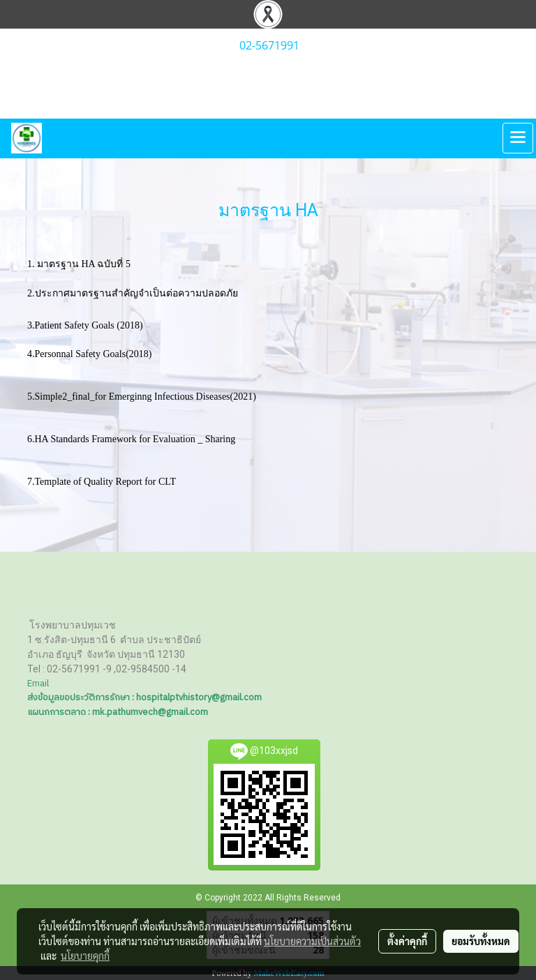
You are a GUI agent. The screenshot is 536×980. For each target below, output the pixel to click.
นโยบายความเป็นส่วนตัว (312, 941)
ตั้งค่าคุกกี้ (407, 941)
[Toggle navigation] (518, 138)
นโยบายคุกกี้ (85, 956)
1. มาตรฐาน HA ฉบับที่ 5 (84, 264)
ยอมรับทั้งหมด (481, 941)
